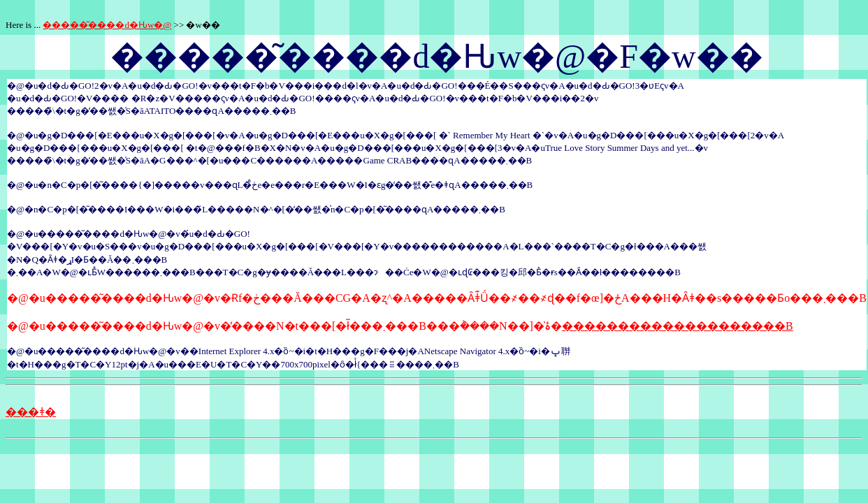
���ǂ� (31, 412)
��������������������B (678, 326)
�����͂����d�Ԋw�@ (107, 25)
